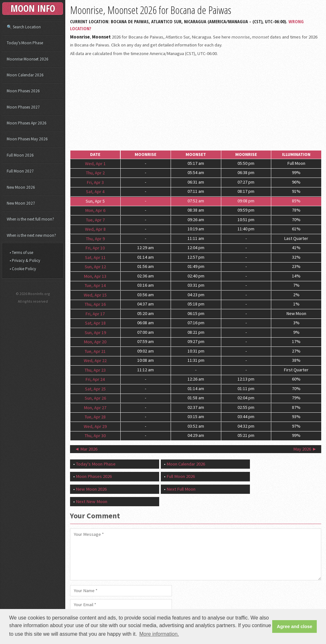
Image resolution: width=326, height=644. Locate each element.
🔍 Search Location (24, 27)
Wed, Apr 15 (95, 295)
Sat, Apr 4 (95, 192)
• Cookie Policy (23, 269)
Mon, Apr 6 (95, 210)
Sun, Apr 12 (95, 267)
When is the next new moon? (31, 235)
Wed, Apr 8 (95, 229)
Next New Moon (92, 501)
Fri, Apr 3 (95, 182)
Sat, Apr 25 (95, 388)
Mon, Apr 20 (95, 342)
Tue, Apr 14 (95, 285)
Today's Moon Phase (96, 464)
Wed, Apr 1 (95, 163)
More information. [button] (159, 634)
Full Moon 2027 (20, 171)
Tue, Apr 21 (95, 351)
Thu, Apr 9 (95, 238)
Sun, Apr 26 (95, 398)
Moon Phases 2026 (94, 476)
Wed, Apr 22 (95, 360)
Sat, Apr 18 (95, 323)
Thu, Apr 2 (95, 173)
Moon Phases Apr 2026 (27, 123)
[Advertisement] (196, 104)
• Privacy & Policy (25, 260)
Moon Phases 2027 (23, 107)
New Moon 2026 (91, 489)
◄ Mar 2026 (86, 449)
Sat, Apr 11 (95, 257)
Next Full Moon (181, 489)
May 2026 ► (305, 449)
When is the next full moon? (30, 219)
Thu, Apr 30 (95, 436)
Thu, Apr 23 (95, 370)
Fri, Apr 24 (95, 379)
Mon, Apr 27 (95, 407)
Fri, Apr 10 (95, 248)
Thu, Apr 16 (95, 304)
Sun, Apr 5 (95, 201)
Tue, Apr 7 (95, 220)
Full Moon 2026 (181, 476)
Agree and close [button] (295, 626)
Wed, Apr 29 (95, 426)
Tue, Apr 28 (95, 417)
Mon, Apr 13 (95, 276)
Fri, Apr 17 (95, 313)
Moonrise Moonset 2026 (28, 59)
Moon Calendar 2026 (186, 464)
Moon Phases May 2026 (27, 139)
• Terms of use (21, 252)
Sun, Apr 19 (95, 332)
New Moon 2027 (21, 203)
